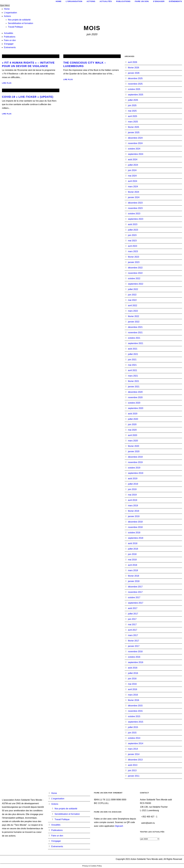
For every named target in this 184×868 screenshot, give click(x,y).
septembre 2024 (136, 154)
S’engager (9, 44)
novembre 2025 (135, 84)
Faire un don (10, 40)
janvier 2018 (134, 581)
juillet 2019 (133, 484)
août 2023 (133, 224)
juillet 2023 (133, 230)
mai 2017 (132, 624)
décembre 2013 (135, 760)
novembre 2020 (135, 397)
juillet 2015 (133, 727)
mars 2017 (133, 635)
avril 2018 (132, 565)
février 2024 (134, 192)
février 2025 (134, 127)
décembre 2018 (135, 522)
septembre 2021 (136, 343)
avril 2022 (132, 305)
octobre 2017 (134, 597)
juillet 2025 (133, 100)
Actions (7, 16)
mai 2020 (132, 430)
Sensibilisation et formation (21, 23)
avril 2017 (132, 630)
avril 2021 (132, 370)
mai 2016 (132, 684)
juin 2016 (132, 679)
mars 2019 (133, 506)
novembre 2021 (135, 333)
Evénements (10, 47)
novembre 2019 (135, 462)
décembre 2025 (135, 78)
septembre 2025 (136, 95)
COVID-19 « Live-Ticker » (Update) (28, 97)
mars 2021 (133, 376)
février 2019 (134, 511)
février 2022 (134, 316)
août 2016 (133, 668)
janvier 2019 (134, 516)
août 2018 (133, 543)
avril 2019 (132, 500)
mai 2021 (132, 365)
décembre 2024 (135, 138)
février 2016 (134, 700)
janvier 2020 (134, 451)
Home (7, 9)
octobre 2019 (134, 468)
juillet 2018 (133, 549)
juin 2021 (132, 360)
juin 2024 (132, 170)
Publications (10, 37)
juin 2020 (132, 424)
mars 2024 (133, 187)
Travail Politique (15, 27)
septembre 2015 (136, 722)
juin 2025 (132, 105)
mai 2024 (132, 176)
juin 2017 (132, 619)
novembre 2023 (135, 208)
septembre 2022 (136, 284)
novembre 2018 (135, 527)
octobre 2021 (134, 338)
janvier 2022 (134, 322)
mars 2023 (133, 251)
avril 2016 (132, 689)
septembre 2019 (136, 473)
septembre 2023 (136, 219)
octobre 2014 (134, 738)
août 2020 (133, 414)
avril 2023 (132, 246)
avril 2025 (132, 116)
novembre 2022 (135, 273)
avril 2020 (132, 435)
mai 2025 (132, 111)
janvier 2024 (134, 197)
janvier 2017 (134, 646)
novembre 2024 (135, 143)
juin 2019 (132, 489)
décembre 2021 (135, 327)
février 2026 (134, 68)
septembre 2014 (136, 743)
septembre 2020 (136, 408)
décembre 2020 (135, 392)
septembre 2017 (136, 603)
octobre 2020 (134, 403)
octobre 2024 (134, 149)
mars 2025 (133, 122)
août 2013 (133, 765)
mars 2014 (133, 749)
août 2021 (133, 349)
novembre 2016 (135, 652)
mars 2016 (133, 695)
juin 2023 (132, 235)
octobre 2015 (134, 716)
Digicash (119, 826)
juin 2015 (132, 733)
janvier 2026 (134, 73)
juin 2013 (132, 770)
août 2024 (133, 160)
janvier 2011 (134, 776)
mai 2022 (132, 300)
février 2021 (134, 381)
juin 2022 (132, 295)
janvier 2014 (134, 754)
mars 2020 (133, 441)
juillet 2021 (133, 354)
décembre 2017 (135, 587)
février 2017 (134, 641)
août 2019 (133, 479)
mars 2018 (133, 570)
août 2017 (133, 608)
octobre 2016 (134, 657)
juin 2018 (132, 554)
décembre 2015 (135, 706)
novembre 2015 (135, 711)
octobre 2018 (134, 533)
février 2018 (134, 576)
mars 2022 (133, 311)
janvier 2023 (134, 262)
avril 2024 (132, 181)
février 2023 (134, 257)
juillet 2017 (133, 614)
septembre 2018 (136, 538)
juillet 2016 (133, 673)
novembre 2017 (135, 592)
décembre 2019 (135, 457)
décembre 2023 (135, 203)
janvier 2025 (134, 132)
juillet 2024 (133, 165)
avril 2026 (132, 62)
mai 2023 (132, 241)
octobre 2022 (134, 278)
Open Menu (5, 5)
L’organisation (10, 13)
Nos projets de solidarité (19, 20)
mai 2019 (132, 495)
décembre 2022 (135, 268)
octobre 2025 (134, 89)
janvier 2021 (134, 387)
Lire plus (7, 83)
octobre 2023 (134, 214)
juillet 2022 (133, 289)
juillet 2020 (133, 419)
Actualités (9, 33)
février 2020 (134, 446)
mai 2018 (132, 560)
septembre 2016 (136, 662)
